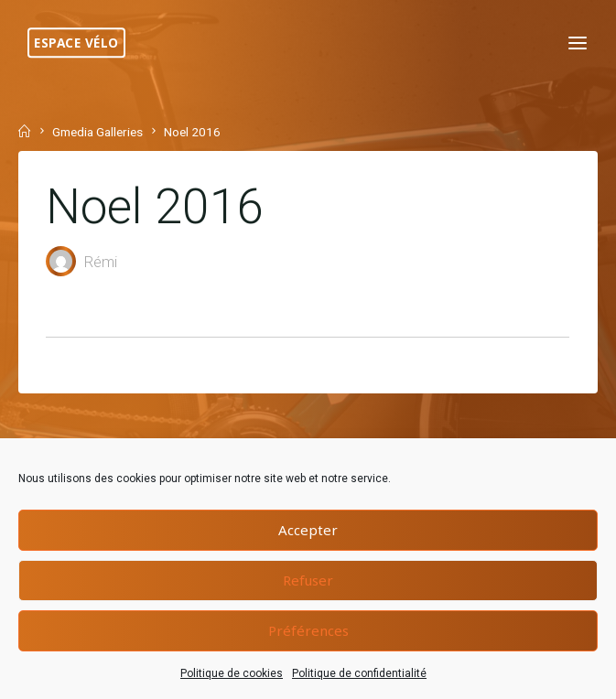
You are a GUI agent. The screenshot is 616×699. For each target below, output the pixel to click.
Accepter (308, 530)
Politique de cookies (232, 673)
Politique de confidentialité (359, 673)
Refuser (308, 580)
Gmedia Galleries (97, 132)
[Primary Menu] (578, 43)
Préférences (308, 630)
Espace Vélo (76, 43)
